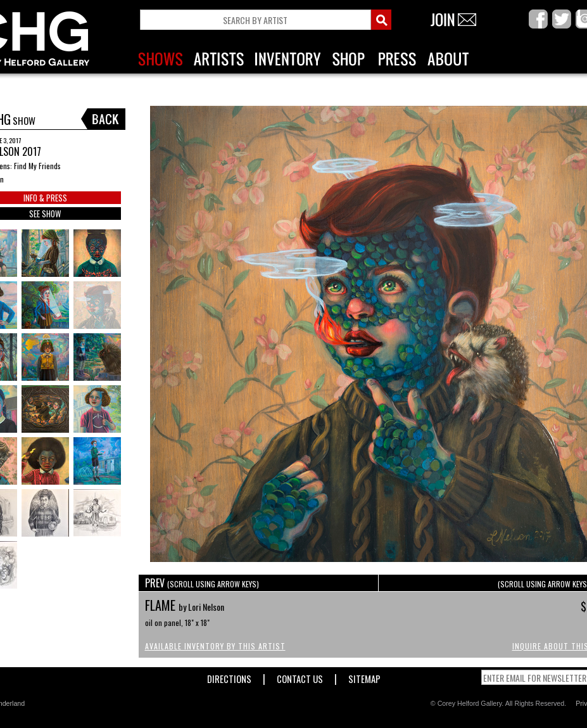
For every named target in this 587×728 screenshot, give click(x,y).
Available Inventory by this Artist (215, 646)
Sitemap (364, 676)
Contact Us (300, 676)
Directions (229, 676)
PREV (202, 583)
